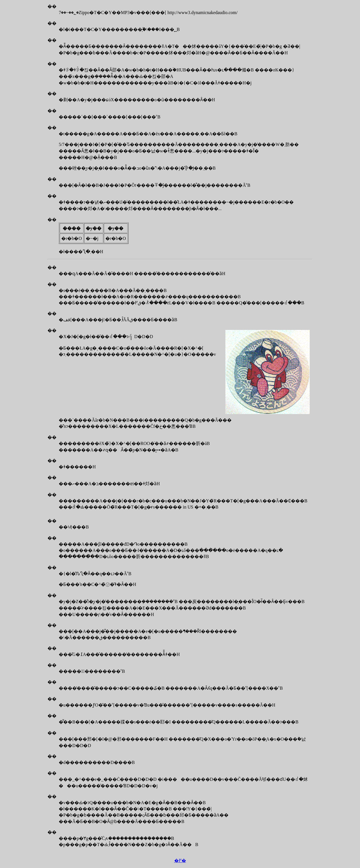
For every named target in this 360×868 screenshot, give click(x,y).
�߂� (180, 861)
